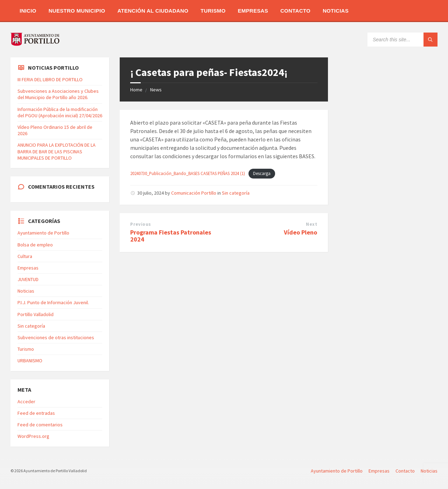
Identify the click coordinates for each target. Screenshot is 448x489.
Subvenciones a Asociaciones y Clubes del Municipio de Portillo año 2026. (58, 94)
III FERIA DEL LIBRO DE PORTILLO (50, 79)
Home (136, 90)
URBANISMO (30, 361)
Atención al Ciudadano (153, 11)
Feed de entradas (36, 413)
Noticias (336, 11)
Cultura (25, 256)
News (156, 90)
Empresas (253, 11)
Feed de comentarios (40, 425)
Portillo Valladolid (36, 314)
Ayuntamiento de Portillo (43, 233)
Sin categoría (236, 193)
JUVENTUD (28, 279)
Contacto (295, 11)
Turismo (213, 11)
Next (311, 224)
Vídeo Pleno (300, 232)
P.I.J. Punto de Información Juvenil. (53, 302)
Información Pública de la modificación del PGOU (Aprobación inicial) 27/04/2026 (60, 112)
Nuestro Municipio (77, 11)
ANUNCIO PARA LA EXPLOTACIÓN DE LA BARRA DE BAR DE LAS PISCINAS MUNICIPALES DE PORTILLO (57, 151)
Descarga (262, 173)
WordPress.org (33, 436)
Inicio (28, 11)
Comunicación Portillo (194, 193)
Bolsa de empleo (35, 245)
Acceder (26, 401)
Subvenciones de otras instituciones (56, 337)
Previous (141, 224)
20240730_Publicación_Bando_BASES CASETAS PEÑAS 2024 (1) (188, 173)
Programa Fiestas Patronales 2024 (171, 236)
